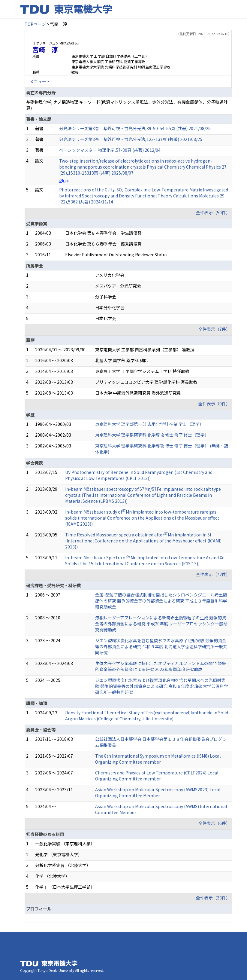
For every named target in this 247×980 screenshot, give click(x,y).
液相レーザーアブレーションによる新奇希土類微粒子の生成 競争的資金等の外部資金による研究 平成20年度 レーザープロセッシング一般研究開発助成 (161, 624)
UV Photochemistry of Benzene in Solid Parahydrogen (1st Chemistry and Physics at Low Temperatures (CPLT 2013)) (139, 475)
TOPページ (35, 24)
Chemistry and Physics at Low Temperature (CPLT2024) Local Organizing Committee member (157, 776)
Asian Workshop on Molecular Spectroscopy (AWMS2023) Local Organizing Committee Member (158, 792)
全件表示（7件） (214, 329)
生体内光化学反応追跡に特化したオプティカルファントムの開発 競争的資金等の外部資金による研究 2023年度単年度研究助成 (161, 666)
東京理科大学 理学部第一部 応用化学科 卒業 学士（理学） (149, 424)
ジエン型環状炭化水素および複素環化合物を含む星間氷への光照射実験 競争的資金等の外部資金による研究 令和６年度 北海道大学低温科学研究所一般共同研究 (162, 686)
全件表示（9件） (214, 404)
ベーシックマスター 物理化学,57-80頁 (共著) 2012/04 (110, 150)
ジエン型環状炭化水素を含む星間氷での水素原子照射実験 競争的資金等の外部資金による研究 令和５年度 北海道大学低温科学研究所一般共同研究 (161, 646)
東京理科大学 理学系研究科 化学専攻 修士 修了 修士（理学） (152, 435)
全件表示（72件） (213, 574)
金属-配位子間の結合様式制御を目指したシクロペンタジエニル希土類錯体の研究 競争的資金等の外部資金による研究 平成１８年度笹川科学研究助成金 (161, 601)
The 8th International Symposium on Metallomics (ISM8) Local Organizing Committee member (158, 759)
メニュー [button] (38, 81)
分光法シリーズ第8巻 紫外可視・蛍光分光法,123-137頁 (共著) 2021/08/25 (131, 139)
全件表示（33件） (213, 898)
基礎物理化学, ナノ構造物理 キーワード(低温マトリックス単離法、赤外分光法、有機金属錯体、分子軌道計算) (127, 105)
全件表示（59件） (213, 212)
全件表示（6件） (214, 823)
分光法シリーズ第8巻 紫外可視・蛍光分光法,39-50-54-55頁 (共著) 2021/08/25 (135, 128)
